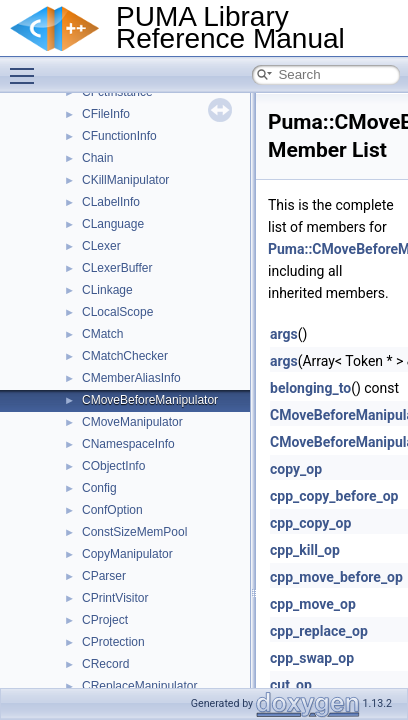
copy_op (296, 469)
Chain (97, 158)
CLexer (101, 246)
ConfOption (112, 510)
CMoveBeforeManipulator (150, 400)
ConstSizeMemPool (134, 532)
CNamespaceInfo (128, 444)
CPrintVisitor (115, 598)
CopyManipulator (127, 554)
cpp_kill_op (305, 550)
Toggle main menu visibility (27, 67)
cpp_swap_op (312, 658)
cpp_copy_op (310, 523)
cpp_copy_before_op (334, 496)
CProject (105, 620)
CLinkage (107, 290)
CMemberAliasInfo (131, 378)
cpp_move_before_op (336, 577)
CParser (104, 576)
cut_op (291, 685)
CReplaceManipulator (139, 686)
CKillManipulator (125, 180)
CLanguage (113, 224)
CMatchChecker (125, 356)
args (284, 334)
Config (99, 488)
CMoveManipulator (132, 422)
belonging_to (310, 388)
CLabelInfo (111, 202)
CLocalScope (117, 312)
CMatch (102, 334)
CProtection (113, 642)
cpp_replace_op (319, 631)
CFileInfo (106, 114)
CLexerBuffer (117, 268)
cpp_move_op (313, 604)
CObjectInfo (113, 466)
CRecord (105, 664)
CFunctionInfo (119, 136)
